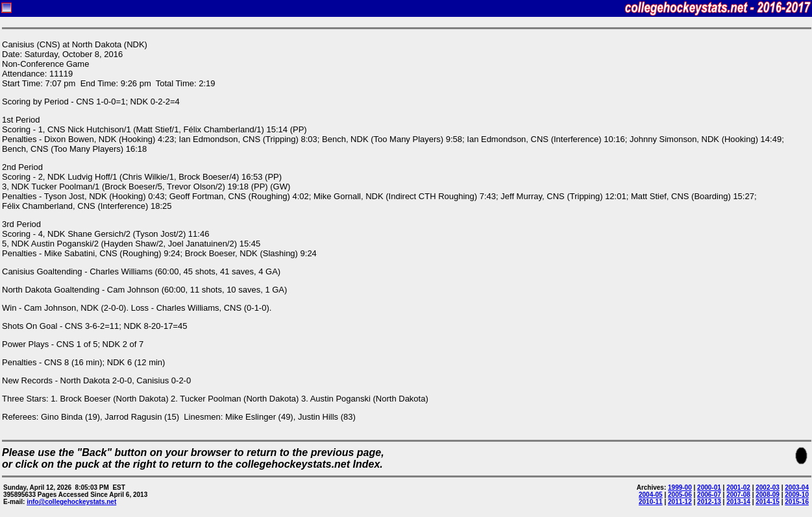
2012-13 (709, 502)
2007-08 (738, 495)
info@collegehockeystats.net (71, 502)
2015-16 (797, 502)
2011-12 (680, 502)
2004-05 (651, 495)
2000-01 (709, 487)
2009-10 (797, 495)
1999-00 (680, 487)
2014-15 (768, 502)
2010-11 (651, 502)
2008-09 (768, 495)
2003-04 (797, 487)
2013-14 (738, 502)
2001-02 (738, 487)
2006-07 (709, 495)
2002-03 (768, 487)
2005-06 (680, 495)
